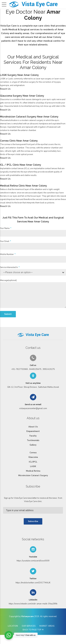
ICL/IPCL (33, 462)
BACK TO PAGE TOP (32, 630)
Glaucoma (33, 457)
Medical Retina (33, 471)
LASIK (33, 466)
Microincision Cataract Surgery (33, 476)
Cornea (33, 453)
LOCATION (13, 626)
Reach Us (5, 89)
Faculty (33, 436)
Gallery (33, 445)
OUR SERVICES (29, 626)
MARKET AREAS (47, 626)
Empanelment (33, 431)
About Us (33, 427)
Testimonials (33, 440)
